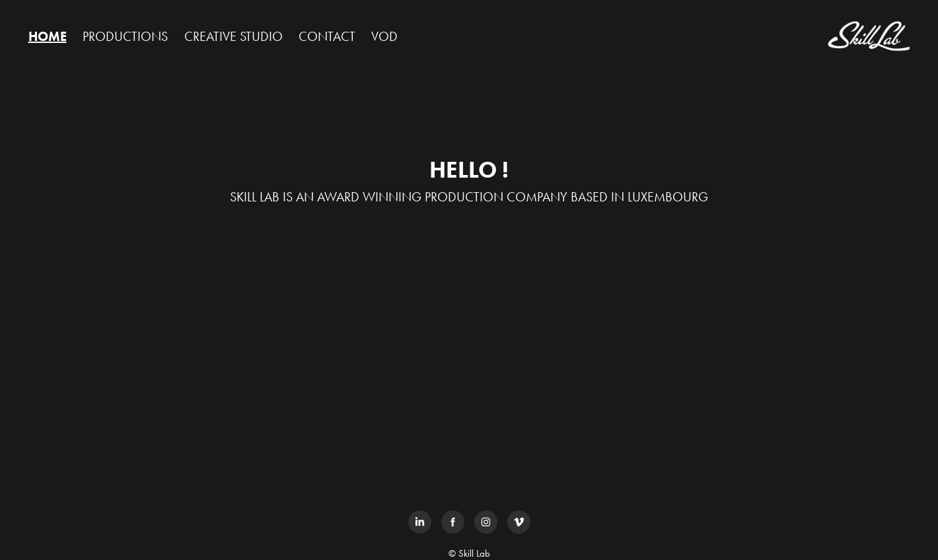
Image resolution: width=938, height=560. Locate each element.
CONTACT (327, 36)
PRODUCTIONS (125, 36)
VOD (384, 36)
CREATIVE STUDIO (234, 36)
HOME (48, 36)
